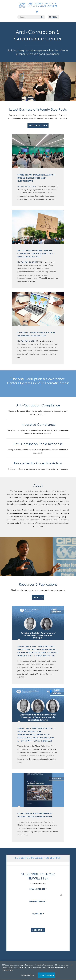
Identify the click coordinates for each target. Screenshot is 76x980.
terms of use (8, 970)
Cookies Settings (27, 975)
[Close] (72, 965)
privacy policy (8, 967)
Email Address (38, 889)
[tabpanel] (38, 907)
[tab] (38, 858)
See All (38, 597)
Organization (38, 901)
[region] (38, 971)
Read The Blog (38, 126)
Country (38, 914)
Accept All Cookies (46, 975)
